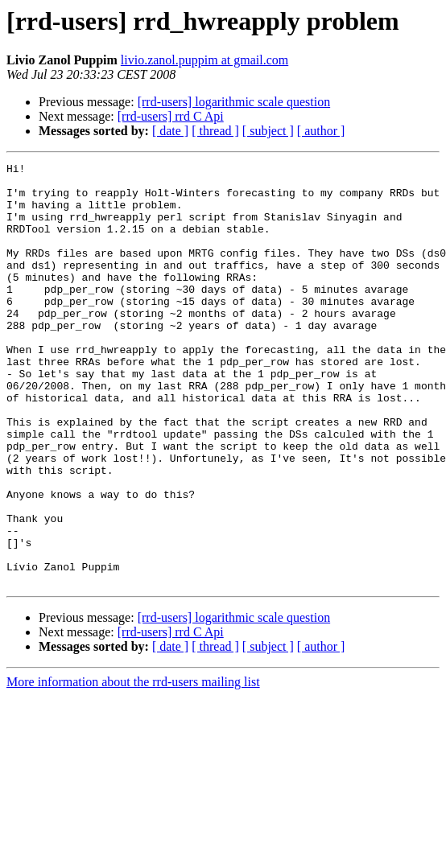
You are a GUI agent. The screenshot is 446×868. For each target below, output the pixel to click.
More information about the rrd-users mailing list (133, 766)
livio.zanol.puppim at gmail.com (204, 60)
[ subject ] (268, 131)
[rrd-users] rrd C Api (171, 116)
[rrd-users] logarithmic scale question (234, 102)
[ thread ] (215, 131)
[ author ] (321, 131)
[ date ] (170, 131)
